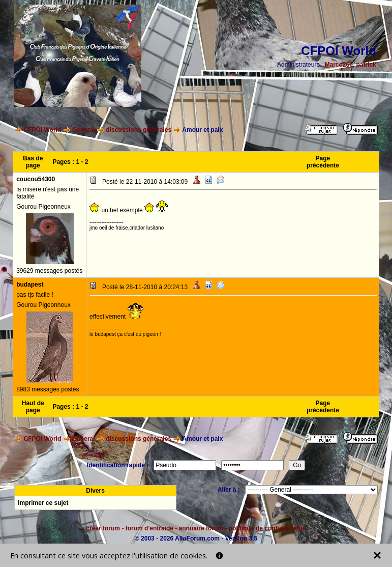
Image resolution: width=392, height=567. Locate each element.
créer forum (103, 528)
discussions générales (139, 130)
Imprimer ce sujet (43, 503)
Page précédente (323, 162)
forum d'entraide (149, 528)
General (84, 130)
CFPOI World (42, 130)
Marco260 (338, 65)
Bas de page (33, 162)
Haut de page (33, 407)
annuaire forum (201, 528)
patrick (366, 65)
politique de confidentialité (267, 528)
